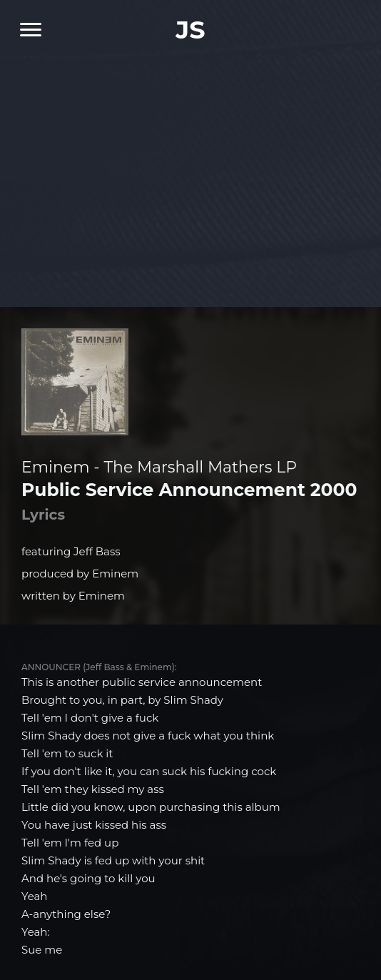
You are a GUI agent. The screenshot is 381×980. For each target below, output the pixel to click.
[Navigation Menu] (25, 30)
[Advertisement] (190, 171)
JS (190, 30)
